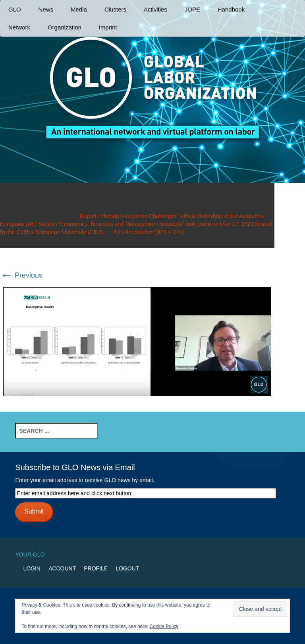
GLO (15, 9)
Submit (34, 511)
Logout (127, 568)
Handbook (231, 9)
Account (62, 568)
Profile (96, 568)
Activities (155, 9)
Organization (65, 27)
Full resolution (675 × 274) (152, 232)
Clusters (115, 9)
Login (32, 568)
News (46, 9)
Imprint (108, 27)
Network (19, 27)
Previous (21, 275)
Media (79, 9)
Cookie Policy (164, 626)
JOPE (192, 9)
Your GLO (30, 555)
